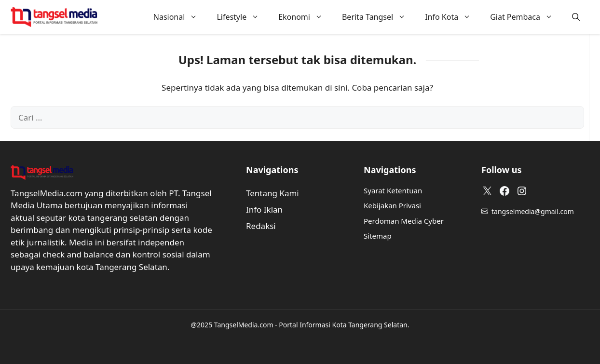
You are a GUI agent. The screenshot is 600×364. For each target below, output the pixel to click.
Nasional (180, 17)
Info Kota (453, 17)
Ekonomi (305, 17)
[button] (576, 17)
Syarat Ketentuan (393, 190)
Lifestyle (243, 17)
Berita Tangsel (379, 17)
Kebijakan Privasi (392, 205)
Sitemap (378, 236)
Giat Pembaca (526, 17)
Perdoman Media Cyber (404, 221)
